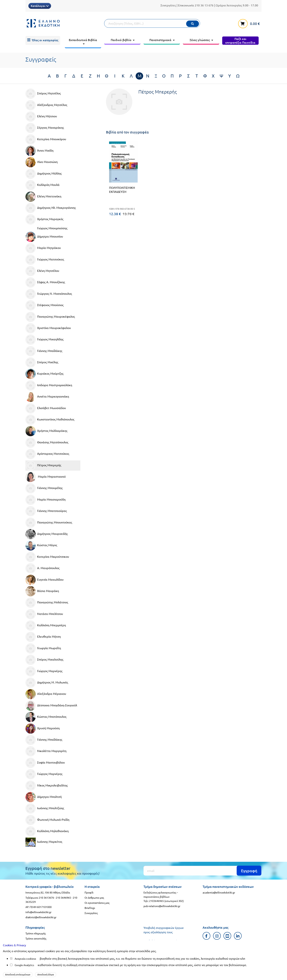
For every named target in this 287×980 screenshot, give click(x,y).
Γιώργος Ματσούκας (45, 260)
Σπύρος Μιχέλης (42, 363)
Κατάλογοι (40, 6)
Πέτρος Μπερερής (43, 466)
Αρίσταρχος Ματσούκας (47, 454)
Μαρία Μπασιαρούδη (45, 500)
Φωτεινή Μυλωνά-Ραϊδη (47, 820)
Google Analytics (24, 965)
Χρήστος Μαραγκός (44, 219)
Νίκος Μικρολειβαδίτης (47, 786)
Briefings (90, 908)
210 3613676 (46, 898)
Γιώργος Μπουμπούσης (52, 228)
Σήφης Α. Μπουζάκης (45, 282)
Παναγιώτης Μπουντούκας (49, 523)
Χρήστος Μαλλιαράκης (46, 431)
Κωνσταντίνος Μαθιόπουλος (50, 420)
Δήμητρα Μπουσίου (44, 237)
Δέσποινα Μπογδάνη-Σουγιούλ (51, 706)
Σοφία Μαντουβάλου (45, 763)
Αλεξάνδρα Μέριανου (46, 694)
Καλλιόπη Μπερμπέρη (46, 626)
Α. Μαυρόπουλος (42, 568)
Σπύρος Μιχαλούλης (44, 660)
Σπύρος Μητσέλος (43, 94)
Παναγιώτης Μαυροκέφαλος (50, 317)
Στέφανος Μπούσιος (44, 305)
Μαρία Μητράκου (43, 248)
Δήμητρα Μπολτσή (44, 797)
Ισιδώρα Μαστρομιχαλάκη (49, 385)
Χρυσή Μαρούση (43, 729)
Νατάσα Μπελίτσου (44, 614)
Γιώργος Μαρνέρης (44, 671)
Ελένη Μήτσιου (41, 117)
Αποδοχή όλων (46, 974)
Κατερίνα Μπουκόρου (46, 139)
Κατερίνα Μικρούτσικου (47, 557)
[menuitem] (43, 41)
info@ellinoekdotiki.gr (38, 912)
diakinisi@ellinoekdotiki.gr (41, 917)
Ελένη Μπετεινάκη (43, 197)
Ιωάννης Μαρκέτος (44, 842)
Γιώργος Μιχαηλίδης (44, 340)
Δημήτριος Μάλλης (44, 174)
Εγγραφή (249, 871)
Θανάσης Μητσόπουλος (47, 443)
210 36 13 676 (204, 5)
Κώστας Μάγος (41, 545)
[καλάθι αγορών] (250, 23)
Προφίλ (89, 892)
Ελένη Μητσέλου (42, 271)
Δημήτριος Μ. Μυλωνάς (47, 683)
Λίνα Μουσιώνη (42, 162)
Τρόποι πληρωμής (36, 933)
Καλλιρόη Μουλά (42, 185)
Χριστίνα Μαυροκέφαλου (48, 328)
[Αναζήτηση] (152, 23)
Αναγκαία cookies (25, 959)
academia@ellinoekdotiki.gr (219, 892)
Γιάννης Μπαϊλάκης (44, 351)
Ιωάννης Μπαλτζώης (45, 808)
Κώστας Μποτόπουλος (46, 717)
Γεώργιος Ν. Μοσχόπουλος (49, 294)
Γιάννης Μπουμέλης (44, 488)
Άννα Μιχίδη (39, 151)
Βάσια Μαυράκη (42, 591)
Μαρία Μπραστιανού (46, 477)
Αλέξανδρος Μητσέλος (46, 105)
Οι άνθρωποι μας (94, 898)
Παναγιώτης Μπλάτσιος (47, 603)
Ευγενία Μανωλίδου (44, 580)
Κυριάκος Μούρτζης (44, 374)
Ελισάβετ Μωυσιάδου (46, 408)
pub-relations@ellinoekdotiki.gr (162, 906)
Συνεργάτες (168, 5)
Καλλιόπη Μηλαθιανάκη (47, 831)
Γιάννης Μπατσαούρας (46, 511)
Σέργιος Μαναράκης (45, 128)
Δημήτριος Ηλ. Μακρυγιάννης (51, 208)
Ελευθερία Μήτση (43, 637)
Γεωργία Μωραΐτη (43, 648)
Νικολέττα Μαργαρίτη (46, 751)
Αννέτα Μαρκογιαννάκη (47, 397)
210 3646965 (63, 898)
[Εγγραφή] (203, 871)
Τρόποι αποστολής (36, 938)
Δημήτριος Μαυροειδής (47, 534)
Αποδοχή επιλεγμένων (18, 974)
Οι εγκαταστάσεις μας (97, 903)
